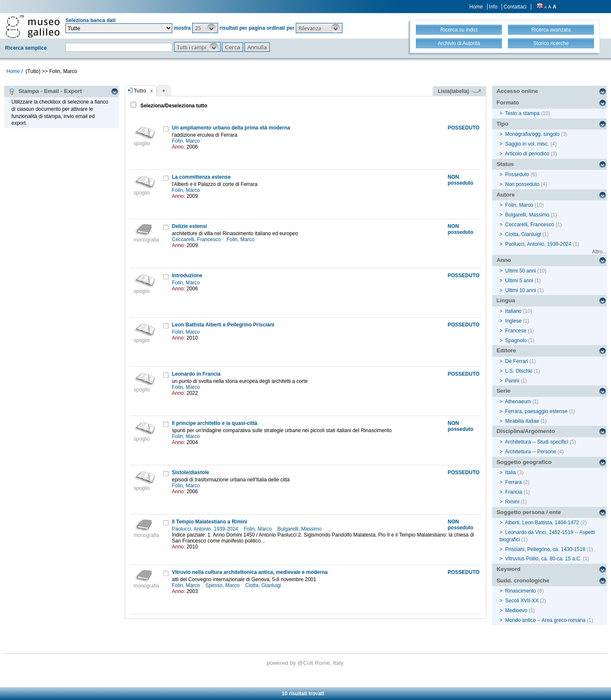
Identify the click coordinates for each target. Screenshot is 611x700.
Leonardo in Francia (196, 374)
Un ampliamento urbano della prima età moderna (231, 128)
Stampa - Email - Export (45, 91)
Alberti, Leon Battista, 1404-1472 (542, 523)
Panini (512, 381)
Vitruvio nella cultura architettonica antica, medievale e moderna (250, 572)
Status (505, 164)
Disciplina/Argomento (526, 431)
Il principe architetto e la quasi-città (214, 423)
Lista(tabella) (460, 91)
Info (493, 7)
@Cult (306, 663)
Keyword (508, 569)
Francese (516, 331)
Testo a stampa (522, 113)
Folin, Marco (186, 141)
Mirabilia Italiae (522, 421)
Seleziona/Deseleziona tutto (173, 106)
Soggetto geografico (524, 462)
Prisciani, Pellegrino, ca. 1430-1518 (545, 549)
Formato (508, 103)
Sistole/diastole (191, 472)
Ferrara (514, 482)
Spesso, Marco (223, 585)
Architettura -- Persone (531, 452)
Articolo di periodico (527, 154)
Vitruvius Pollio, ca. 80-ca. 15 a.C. (544, 559)
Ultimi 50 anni (521, 271)
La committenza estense (201, 177)
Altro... (599, 252)
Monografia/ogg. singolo (533, 134)
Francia (514, 492)
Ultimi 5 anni (519, 281)
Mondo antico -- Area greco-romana (545, 620)
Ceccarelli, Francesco (197, 239)
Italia (511, 472)
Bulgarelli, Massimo (300, 529)
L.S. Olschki (519, 371)
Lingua (506, 300)
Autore (506, 195)
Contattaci (515, 7)
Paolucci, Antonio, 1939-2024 (206, 529)
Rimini (512, 502)
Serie (503, 391)
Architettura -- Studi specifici (537, 442)
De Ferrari (517, 361)
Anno (504, 260)
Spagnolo (516, 340)
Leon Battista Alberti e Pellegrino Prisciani (223, 325)
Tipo (502, 124)
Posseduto (517, 174)
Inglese (514, 321)
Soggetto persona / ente (529, 512)
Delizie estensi (189, 226)
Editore (506, 350)
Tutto (140, 91)
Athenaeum (518, 402)
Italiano (514, 311)
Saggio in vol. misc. (527, 144)
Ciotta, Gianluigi (264, 585)
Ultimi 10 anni (521, 290)
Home (476, 7)
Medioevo (516, 610)
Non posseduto (523, 184)
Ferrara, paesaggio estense (537, 411)
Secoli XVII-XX (522, 601)
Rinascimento (521, 591)
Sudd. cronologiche (523, 581)
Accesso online (517, 91)
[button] (205, 28)
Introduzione (187, 276)
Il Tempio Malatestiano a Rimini (210, 522)
